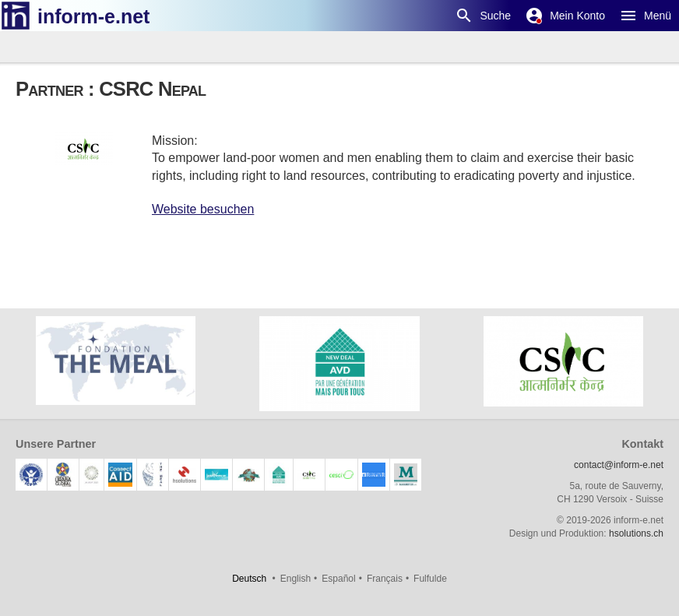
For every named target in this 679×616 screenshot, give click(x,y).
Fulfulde (430, 579)
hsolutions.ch (636, 533)
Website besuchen (203, 209)
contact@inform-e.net (619, 465)
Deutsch (249, 579)
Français (385, 579)
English (296, 579)
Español (338, 579)
